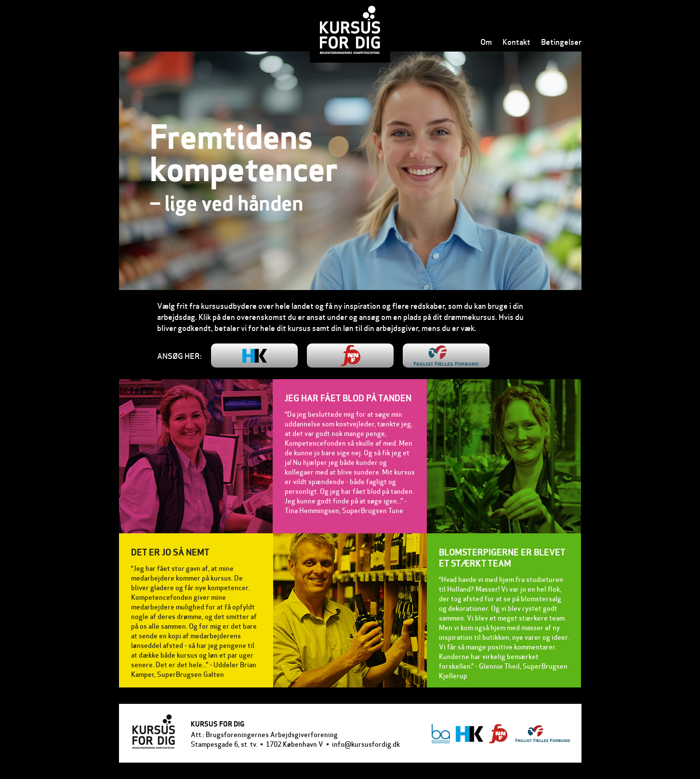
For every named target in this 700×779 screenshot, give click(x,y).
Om (486, 41)
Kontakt (516, 41)
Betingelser (561, 41)
